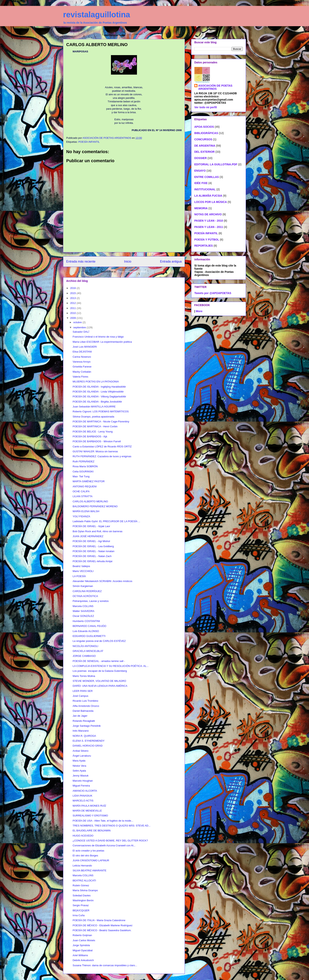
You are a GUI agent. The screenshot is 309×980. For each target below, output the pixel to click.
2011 (73, 308)
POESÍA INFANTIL (89, 142)
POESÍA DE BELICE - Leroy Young (93, 432)
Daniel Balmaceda (83, 711)
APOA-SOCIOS (204, 127)
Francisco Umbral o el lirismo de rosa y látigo (98, 337)
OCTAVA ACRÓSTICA (85, 596)
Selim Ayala (79, 771)
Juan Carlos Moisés (84, 940)
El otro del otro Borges (85, 856)
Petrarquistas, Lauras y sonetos (91, 601)
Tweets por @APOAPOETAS (213, 293)
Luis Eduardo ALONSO (86, 631)
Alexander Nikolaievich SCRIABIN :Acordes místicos (102, 581)
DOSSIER (201, 158)
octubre (78, 322)
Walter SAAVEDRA (83, 611)
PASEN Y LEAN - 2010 (209, 221)
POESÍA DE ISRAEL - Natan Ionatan (93, 551)
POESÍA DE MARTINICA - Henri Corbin (95, 426)
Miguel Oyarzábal (82, 950)
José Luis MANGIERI (85, 347)
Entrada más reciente (81, 261)
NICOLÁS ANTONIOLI (85, 646)
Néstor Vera (79, 766)
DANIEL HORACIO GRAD (87, 746)
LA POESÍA (79, 576)
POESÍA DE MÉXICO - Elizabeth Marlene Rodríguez (102, 925)
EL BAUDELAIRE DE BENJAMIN (91, 831)
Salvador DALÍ (81, 332)
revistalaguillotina (97, 15)
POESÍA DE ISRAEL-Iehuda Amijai (92, 561)
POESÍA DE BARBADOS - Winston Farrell (97, 441)
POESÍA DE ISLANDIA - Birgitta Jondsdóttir (97, 402)
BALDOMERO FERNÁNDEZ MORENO (95, 506)
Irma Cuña (79, 915)
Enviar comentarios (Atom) (132, 272)
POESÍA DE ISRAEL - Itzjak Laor (91, 526)
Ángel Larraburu (82, 756)
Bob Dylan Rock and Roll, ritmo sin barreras (97, 531)
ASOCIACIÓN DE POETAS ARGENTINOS (215, 87)
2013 (73, 298)
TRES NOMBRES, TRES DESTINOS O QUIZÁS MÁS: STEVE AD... (111, 826)
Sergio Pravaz (81, 905)
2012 (73, 303)
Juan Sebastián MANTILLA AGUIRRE (94, 407)
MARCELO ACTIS (83, 801)
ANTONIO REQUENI (85, 486)
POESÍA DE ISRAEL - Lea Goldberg (93, 546)
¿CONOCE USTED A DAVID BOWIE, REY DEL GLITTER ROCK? (110, 841)
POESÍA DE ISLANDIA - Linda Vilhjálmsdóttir (98, 392)
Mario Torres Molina (84, 676)
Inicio (128, 261)
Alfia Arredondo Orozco (86, 706)
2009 (73, 318)
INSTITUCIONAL (205, 189)
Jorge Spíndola (81, 945)
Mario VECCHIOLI (83, 571)
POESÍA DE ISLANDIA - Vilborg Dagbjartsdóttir (99, 397)
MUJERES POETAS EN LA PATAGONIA (96, 382)
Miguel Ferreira (81, 786)
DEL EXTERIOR (204, 152)
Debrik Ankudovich (83, 960)
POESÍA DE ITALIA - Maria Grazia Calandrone (99, 920)
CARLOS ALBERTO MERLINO (90, 501)
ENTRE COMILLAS (207, 177)
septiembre (80, 327)
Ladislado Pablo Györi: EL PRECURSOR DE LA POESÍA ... (106, 521)
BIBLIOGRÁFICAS (206, 133)
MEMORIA (201, 208)
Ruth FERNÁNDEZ (83, 461)
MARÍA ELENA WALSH (86, 511)
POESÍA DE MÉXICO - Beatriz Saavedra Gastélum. (102, 930)
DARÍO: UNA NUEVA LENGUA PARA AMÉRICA (100, 686)
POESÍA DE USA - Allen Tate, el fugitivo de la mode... (103, 821)
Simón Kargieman (83, 586)
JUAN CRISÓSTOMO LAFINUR (91, 860)
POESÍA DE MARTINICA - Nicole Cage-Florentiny (101, 422)
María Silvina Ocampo (85, 890)
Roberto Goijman (82, 935)
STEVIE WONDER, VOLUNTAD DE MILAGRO (99, 681)
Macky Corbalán (82, 372)
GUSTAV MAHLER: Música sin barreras (95, 451)
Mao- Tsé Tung (81, 476)
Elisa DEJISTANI (82, 352)
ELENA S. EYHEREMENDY (88, 741)
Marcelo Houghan (83, 781)
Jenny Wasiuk (80, 776)
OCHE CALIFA (81, 491)
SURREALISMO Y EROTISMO (90, 816)
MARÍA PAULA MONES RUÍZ (89, 806)
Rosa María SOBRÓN (85, 466)
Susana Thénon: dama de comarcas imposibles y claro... (105, 965)
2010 (73, 313)
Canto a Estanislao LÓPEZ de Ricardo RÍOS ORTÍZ (102, 447)
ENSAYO (200, 171)
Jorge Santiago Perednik (87, 726)
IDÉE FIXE (201, 183)
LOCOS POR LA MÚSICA (211, 202)
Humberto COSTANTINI (86, 621)
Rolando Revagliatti (84, 721)
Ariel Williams (80, 955)
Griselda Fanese (82, 367)
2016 (73, 288)
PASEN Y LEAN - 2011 (209, 227)
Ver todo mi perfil (206, 107)
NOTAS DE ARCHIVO (208, 214)
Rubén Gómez (81, 885)
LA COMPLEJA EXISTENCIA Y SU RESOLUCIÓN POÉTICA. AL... (110, 666)
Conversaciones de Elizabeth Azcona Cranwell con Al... (104, 845)
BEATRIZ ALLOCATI (84, 881)
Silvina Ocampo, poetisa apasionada (93, 417)
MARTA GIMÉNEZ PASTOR (88, 481)
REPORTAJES (204, 246)
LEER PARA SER (83, 691)
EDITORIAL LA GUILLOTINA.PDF (216, 164)
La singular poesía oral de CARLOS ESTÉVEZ (99, 641)
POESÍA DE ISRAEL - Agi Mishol (91, 541)
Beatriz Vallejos (81, 566)
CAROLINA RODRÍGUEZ (87, 591)
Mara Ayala (79, 761)
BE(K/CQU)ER (81, 910)
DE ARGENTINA (205, 146)
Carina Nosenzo (82, 357)
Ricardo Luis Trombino (85, 701)
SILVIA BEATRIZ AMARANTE (89, 870)
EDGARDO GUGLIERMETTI (89, 636)
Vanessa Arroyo (81, 362)
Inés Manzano (81, 731)
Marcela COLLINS (83, 606)
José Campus (80, 696)
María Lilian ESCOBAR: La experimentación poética (102, 342)
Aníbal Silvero (80, 751)
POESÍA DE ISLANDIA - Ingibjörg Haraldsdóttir (99, 387)
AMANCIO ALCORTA (85, 791)
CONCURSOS (203, 139)
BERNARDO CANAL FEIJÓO (89, 626)
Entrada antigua (171, 261)
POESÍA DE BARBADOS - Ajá (90, 436)
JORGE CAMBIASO (84, 656)
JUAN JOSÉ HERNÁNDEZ (88, 536)
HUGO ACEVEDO (83, 836)
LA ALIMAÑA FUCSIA (208, 196)
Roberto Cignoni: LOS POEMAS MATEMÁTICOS (101, 411)
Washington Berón (83, 900)
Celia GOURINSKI (83, 471)
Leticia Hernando (82, 866)
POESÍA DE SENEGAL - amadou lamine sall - (99, 661)
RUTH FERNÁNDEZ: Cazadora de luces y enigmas (102, 456)
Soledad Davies (81, 895)
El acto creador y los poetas (88, 851)
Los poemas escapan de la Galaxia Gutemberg (100, 671)
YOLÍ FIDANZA (81, 516)
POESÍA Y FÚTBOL (207, 240)
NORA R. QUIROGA (84, 736)
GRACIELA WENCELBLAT (88, 651)
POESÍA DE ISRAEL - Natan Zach (92, 556)
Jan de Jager (80, 716)
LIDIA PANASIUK (82, 796)
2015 (73, 293)
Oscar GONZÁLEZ (83, 616)
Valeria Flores (80, 377)
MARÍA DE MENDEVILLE (87, 811)
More (199, 311)
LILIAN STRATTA (82, 496)
